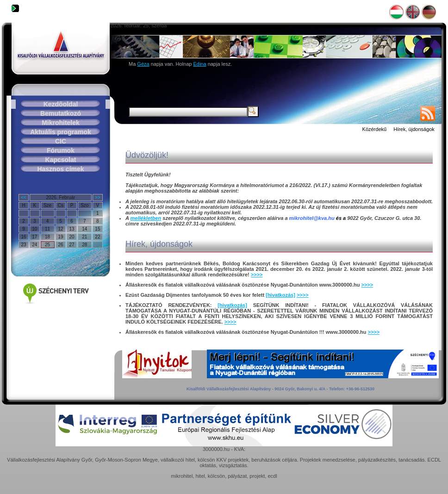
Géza (143, 64)
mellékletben (146, 218)
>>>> (257, 275)
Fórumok (61, 150)
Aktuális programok (60, 132)
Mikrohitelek (61, 123)
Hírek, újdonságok (414, 129)
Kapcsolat (61, 160)
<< (24, 197)
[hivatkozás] (280, 295)
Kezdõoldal (61, 104)
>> (98, 197)
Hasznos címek (60, 169)
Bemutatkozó (61, 113)
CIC (61, 141)
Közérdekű (375, 129)
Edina (199, 64)
